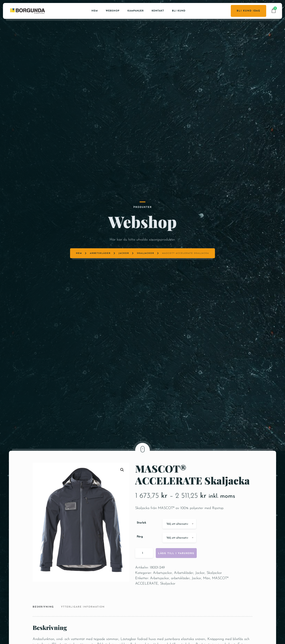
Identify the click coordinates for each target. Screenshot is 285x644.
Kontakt (158, 9)
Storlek (142, 539)
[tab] (45, 623)
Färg (140, 553)
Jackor (127, 217)
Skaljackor (145, 217)
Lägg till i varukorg (176, 569)
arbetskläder (180, 594)
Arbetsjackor (162, 589)
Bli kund (179, 9)
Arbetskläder (107, 217)
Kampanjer (136, 9)
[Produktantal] (144, 569)
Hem (95, 9)
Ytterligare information (83, 623)
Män (207, 594)
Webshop (113, 9)
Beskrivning (43, 623)
